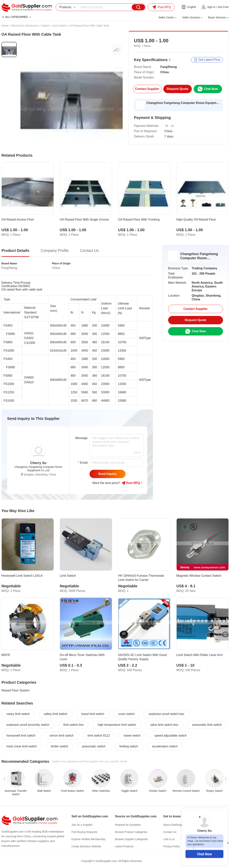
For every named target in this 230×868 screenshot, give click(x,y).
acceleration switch (165, 746)
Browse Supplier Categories (132, 839)
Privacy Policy (172, 846)
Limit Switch (59, 26)
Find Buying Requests (85, 832)
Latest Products (124, 846)
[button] (5, 779)
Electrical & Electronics (25, 26)
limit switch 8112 (99, 736)
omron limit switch (61, 736)
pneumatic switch (94, 746)
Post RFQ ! (132, 483)
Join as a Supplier (82, 825)
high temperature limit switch (117, 725)
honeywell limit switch (21, 736)
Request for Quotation (128, 825)
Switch (45, 26)
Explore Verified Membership (88, 839)
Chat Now (204, 854)
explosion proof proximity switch (28, 725)
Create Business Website (86, 846)
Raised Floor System (16, 690)
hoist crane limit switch (22, 746)
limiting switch (129, 746)
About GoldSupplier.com (178, 825)
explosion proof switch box (167, 714)
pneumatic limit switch (207, 725)
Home (5, 26)
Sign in (211, 7)
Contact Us (170, 832)
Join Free (223, 7)
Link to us (169, 839)
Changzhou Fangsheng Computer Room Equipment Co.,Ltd (183, 103)
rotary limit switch (18, 714)
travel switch (132, 736)
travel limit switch (93, 714)
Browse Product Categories (131, 832)
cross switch (127, 714)
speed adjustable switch (171, 736)
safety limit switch (55, 714)
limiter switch (60, 746)
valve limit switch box (164, 725)
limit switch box (73, 725)
